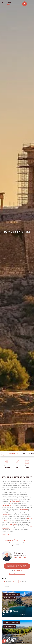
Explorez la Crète (7, 505)
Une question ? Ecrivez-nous (17, 574)
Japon (21, 557)
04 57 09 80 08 (18, 571)
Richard (19, 553)
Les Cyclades (13, 524)
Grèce (26, 557)
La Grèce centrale (23, 509)
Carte (24, 454)
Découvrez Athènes (14, 502)
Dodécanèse (5, 515)
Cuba (16, 557)
